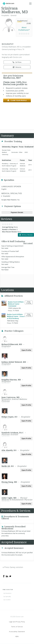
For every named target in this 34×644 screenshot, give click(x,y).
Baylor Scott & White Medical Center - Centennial (16, 304)
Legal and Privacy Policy (17, 622)
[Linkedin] (7, 576)
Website (17, 67)
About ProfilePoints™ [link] (24, 29)
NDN (17, 636)
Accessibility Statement (17, 632)
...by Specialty (7, 596)
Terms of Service (17, 627)
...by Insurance (7, 593)
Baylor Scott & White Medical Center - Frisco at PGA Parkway (16, 316)
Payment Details (17, 212)
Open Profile (26, 350)
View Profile (29, 302)
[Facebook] (4, 576)
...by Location (7, 600)
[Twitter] (10, 576)
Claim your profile (17, 100)
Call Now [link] (17, 62)
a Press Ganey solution (13, 567)
